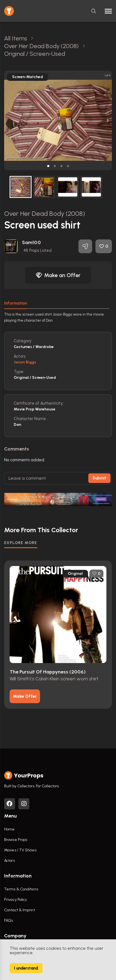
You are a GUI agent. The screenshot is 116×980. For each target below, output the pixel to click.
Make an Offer (58, 275)
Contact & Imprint (20, 910)
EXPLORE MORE (21, 543)
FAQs (9, 920)
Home (9, 829)
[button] (48, 166)
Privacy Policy (15, 900)
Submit (99, 478)
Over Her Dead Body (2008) (45, 213)
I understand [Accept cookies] (26, 968)
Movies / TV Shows (20, 850)
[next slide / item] (108, 120)
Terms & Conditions (21, 889)
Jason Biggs (25, 362)
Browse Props (16, 840)
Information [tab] (15, 303)
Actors (9, 861)
